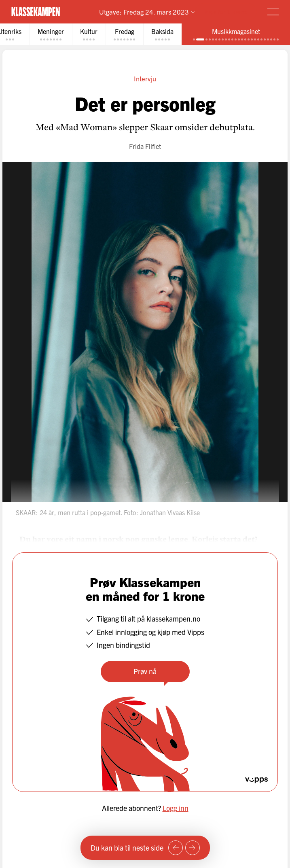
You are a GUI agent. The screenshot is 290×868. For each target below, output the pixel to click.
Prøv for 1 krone (226, 12)
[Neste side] (193, 848)
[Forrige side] (176, 848)
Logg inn (176, 808)
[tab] (51, 34)
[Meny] (273, 12)
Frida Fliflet (145, 146)
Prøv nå (145, 671)
